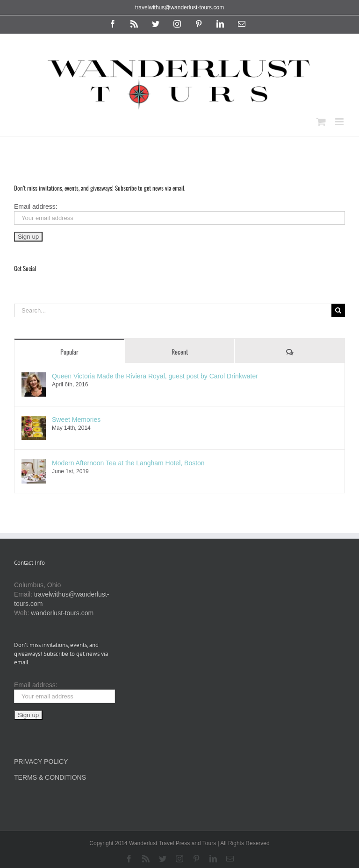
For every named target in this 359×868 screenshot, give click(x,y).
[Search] (338, 310)
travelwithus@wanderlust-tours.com (179, 7)
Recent (180, 352)
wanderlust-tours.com (62, 613)
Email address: (36, 206)
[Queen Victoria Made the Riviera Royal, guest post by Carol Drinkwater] (34, 377)
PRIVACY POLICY (41, 761)
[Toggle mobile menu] (340, 122)
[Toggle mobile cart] (321, 122)
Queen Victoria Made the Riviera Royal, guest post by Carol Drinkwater (155, 376)
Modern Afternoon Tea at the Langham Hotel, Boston (128, 463)
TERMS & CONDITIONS (50, 777)
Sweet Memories (76, 420)
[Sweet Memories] (34, 420)
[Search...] (173, 310)
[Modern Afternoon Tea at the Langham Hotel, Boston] (34, 464)
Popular (69, 352)
